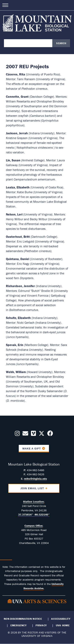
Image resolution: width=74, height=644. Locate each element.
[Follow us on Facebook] (50, 435)
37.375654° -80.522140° (34, 514)
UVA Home (63, 625)
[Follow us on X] (42, 435)
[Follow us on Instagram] (17, 435)
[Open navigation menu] (5, 5)
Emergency (18, 625)
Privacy (41, 625)
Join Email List (32, 488)
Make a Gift (32, 449)
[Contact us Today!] (25, 435)
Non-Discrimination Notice (23, 619)
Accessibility (61, 619)
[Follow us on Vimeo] (33, 435)
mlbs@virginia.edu (36, 479)
